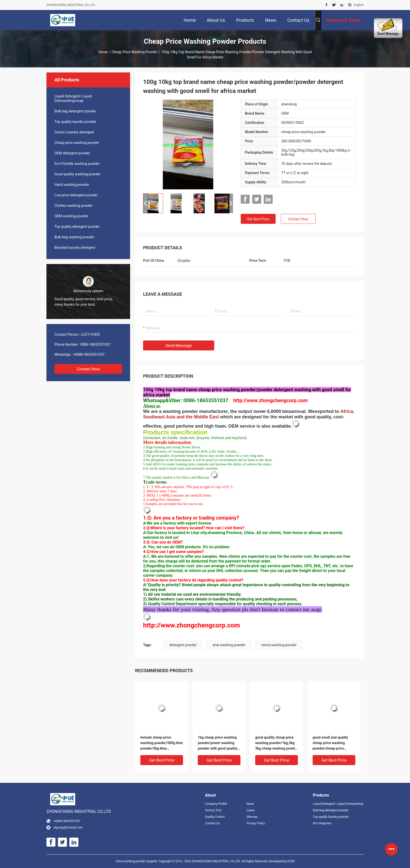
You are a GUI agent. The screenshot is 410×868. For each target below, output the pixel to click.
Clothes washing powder (74, 206)
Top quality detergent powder (77, 227)
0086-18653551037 (96, 344)
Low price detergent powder (76, 195)
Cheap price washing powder (134, 52)
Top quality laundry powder (75, 122)
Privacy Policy (256, 823)
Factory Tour (213, 810)
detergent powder (183, 645)
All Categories (322, 823)
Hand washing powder (72, 185)
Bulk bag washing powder (74, 237)
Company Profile (216, 804)
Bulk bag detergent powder (75, 111)
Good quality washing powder (77, 174)
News (250, 804)
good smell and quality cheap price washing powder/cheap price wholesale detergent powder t (330, 743)
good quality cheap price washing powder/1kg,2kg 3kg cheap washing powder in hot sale (277, 743)
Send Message (179, 346)
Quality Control (215, 817)
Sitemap (252, 817)
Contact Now (88, 369)
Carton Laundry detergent (74, 132)
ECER (291, 861)
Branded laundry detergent (75, 248)
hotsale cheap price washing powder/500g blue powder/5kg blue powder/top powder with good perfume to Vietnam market (162, 743)
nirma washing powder (279, 645)
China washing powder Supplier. (137, 861)
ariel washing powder (229, 645)
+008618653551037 (89, 354)
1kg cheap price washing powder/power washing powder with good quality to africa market (217, 743)
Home (103, 52)
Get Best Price (258, 219)
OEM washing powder (71, 216)
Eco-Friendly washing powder (77, 164)
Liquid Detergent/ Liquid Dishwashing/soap (73, 98)
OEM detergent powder (72, 153)
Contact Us (212, 823)
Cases (251, 810)
